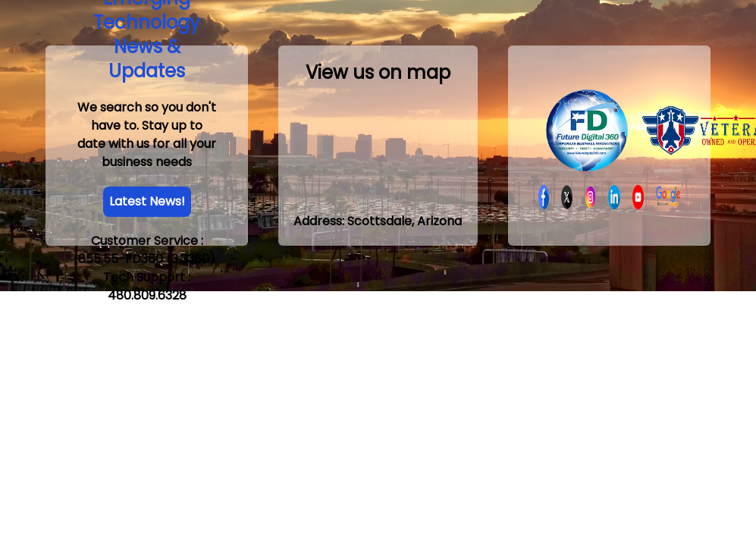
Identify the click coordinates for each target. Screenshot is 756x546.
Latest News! (147, 201)
